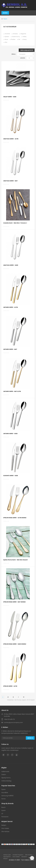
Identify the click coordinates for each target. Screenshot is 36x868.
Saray (25, 39)
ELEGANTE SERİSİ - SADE (11, 476)
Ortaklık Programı (18, 855)
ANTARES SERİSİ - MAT (10, 349)
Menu (5, 13)
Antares (15, 34)
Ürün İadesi (5, 828)
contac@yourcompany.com (13, 722)
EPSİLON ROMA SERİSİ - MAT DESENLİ (14, 602)
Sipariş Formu (6, 778)
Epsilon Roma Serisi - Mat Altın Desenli (15, 560)
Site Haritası (5, 832)
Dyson (4, 789)
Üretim (4, 775)
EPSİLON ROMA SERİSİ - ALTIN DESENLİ (15, 518)
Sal (19, 39)
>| (24, 697)
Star (6, 42)
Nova (6, 39)
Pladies (13, 39)
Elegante (23, 34)
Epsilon (7, 37)
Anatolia (7, 34)
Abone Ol (30, 738)
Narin (5, 19)
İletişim (4, 825)
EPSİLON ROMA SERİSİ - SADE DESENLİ (15, 644)
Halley (25, 37)
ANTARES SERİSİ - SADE (10, 434)
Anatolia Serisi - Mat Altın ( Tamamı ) (15, 223)
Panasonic (5, 817)
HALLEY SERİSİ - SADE (10, 97)
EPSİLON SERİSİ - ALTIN (10, 686)
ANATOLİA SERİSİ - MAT (10, 181)
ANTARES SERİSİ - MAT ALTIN (12, 391)
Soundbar (5, 793)
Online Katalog (6, 781)
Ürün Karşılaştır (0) (27, 50)
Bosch (3, 807)
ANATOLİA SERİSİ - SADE (11, 265)
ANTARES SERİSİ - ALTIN (11, 307)
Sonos (3, 799)
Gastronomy (16, 37)
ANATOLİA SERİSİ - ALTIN (11, 139)
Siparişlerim (7, 857)
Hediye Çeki (7, 855)
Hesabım (24, 857)
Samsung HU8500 (7, 796)
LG (2, 814)
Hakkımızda (5, 772)
